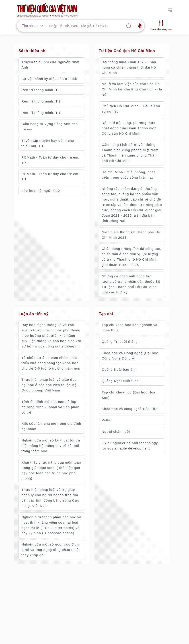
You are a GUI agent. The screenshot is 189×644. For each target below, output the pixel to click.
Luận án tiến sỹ (33, 314)
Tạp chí (106, 314)
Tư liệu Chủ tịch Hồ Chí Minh (127, 51)
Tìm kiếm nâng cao (161, 29)
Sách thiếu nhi (33, 51)
